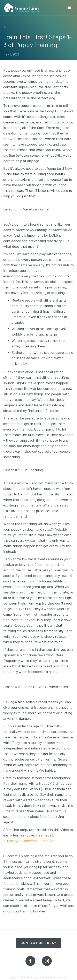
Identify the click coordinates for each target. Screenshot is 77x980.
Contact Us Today (39, 943)
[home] (21, 6)
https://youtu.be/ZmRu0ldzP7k (28, 841)
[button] (69, 8)
